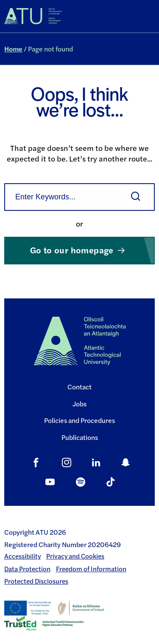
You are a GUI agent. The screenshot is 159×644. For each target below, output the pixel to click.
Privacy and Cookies (75, 556)
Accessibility (22, 556)
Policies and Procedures (79, 420)
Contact (79, 387)
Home (13, 49)
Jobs (79, 404)
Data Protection (27, 569)
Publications (80, 437)
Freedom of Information (91, 569)
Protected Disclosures (36, 581)
